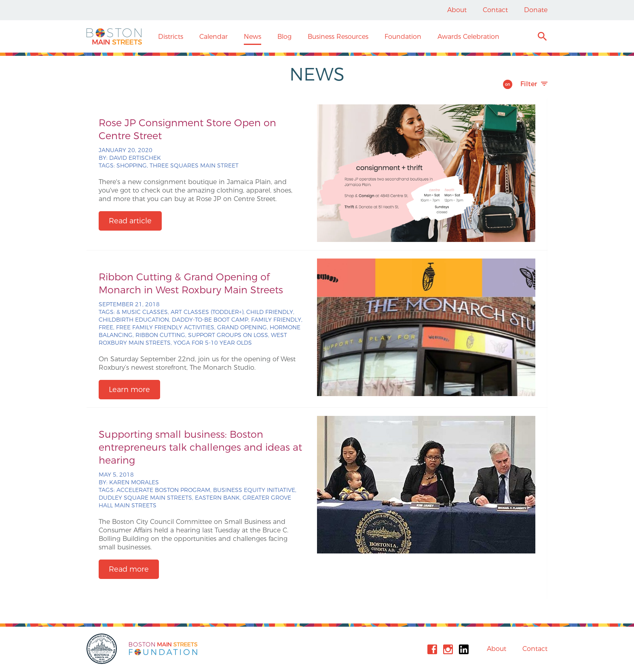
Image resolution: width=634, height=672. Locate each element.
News (253, 37)
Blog (284, 37)
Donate (536, 10)
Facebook (432, 649)
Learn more (129, 390)
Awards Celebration (468, 37)
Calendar (213, 37)
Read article (130, 221)
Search (542, 37)
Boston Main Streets (114, 36)
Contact (495, 10)
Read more (129, 569)
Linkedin (464, 649)
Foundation (403, 37)
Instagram (448, 649)
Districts (171, 37)
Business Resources (338, 37)
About (457, 10)
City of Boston (103, 649)
